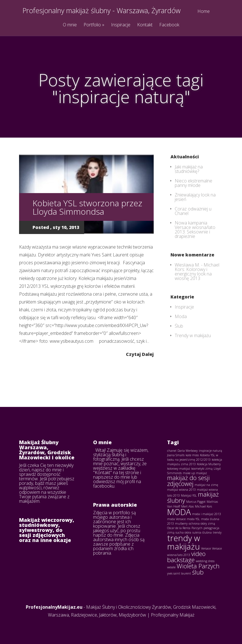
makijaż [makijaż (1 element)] (201, 473)
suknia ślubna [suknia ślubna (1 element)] (202, 532)
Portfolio (94, 25)
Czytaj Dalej (140, 354)
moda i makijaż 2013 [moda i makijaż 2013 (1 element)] (207, 514)
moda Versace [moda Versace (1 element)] (176, 519)
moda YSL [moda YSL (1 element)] (193, 519)
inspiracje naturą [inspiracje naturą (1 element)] (210, 451)
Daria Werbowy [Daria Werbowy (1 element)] (188, 451)
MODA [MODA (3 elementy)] (179, 512)
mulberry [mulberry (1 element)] (181, 523)
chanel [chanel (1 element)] (172, 451)
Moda (181, 316)
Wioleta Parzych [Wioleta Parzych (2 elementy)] (198, 566)
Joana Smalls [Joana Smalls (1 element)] (176, 455)
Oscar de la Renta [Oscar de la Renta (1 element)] (179, 528)
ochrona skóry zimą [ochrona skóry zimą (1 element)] (202, 523)
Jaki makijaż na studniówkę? (189, 169)
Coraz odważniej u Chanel (193, 211)
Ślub (179, 326)
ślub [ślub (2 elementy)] (198, 572)
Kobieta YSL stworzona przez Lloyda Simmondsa (87, 207)
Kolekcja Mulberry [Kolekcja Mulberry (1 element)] (209, 464)
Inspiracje (121, 25)
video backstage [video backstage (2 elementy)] (186, 557)
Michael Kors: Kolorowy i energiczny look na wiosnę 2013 (197, 272)
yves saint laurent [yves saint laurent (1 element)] (179, 573)
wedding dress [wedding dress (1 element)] (205, 561)
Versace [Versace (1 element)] (206, 548)
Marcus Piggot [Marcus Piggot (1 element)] (196, 502)
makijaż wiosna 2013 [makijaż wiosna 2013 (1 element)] (181, 490)
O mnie (70, 25)
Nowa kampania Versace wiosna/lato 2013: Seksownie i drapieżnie (195, 230)
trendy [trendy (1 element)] (217, 532)
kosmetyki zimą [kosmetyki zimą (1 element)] (202, 469)
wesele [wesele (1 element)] (171, 567)
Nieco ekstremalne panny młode (193, 183)
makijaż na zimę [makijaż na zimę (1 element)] (206, 485)
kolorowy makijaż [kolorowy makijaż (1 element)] (179, 469)
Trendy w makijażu (193, 335)
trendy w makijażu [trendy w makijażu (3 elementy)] (184, 542)
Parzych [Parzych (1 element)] (197, 528)
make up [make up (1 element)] (189, 473)
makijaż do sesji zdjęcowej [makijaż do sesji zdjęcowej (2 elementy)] (188, 481)
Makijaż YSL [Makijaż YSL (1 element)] (189, 495)
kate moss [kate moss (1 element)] (192, 455)
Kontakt (145, 25)
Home (204, 12)
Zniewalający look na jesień (195, 197)
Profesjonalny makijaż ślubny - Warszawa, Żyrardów (102, 11)
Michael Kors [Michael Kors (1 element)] (203, 506)
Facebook (169, 25)
